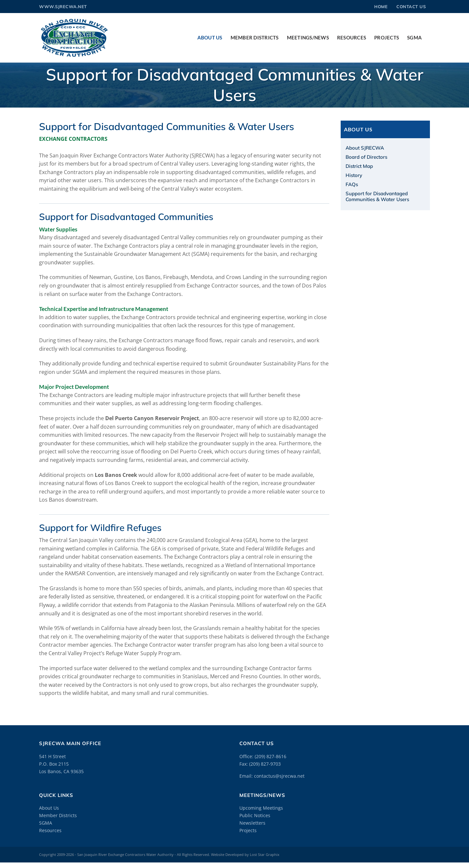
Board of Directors (366, 157)
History (354, 175)
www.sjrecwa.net (63, 7)
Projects (248, 830)
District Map (359, 166)
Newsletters (252, 823)
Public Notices (255, 815)
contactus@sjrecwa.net (279, 776)
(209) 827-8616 (270, 756)
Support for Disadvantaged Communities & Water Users (377, 196)
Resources (50, 830)
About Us (49, 808)
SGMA (46, 823)
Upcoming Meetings (261, 808)
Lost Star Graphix (265, 854)
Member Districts (58, 815)
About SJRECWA (365, 148)
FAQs (352, 184)
